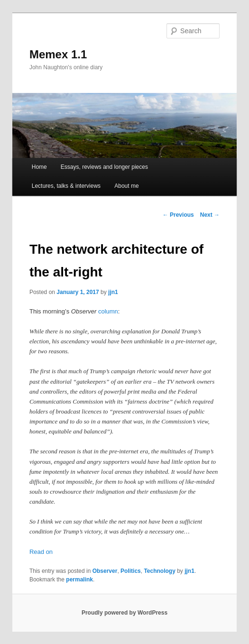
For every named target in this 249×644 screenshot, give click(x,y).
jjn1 (113, 292)
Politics (131, 571)
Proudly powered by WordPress (124, 613)
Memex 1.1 (58, 54)
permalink (79, 580)
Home (39, 167)
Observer (105, 571)
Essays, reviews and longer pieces (104, 167)
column (108, 311)
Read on (41, 552)
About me (126, 186)
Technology (159, 571)
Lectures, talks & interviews (66, 186)
